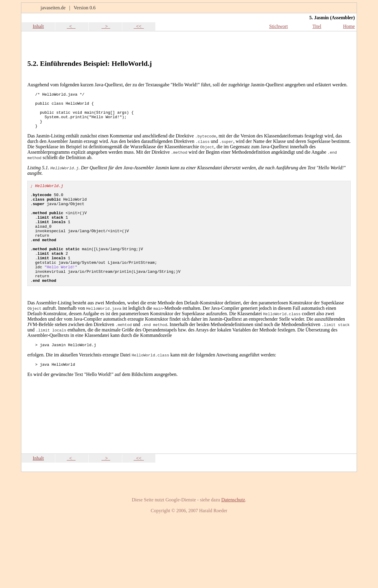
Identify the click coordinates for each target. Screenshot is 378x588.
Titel (317, 26)
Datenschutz (233, 529)
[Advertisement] (283, 43)
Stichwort (279, 26)
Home (349, 26)
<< (139, 26)
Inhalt (38, 26)
